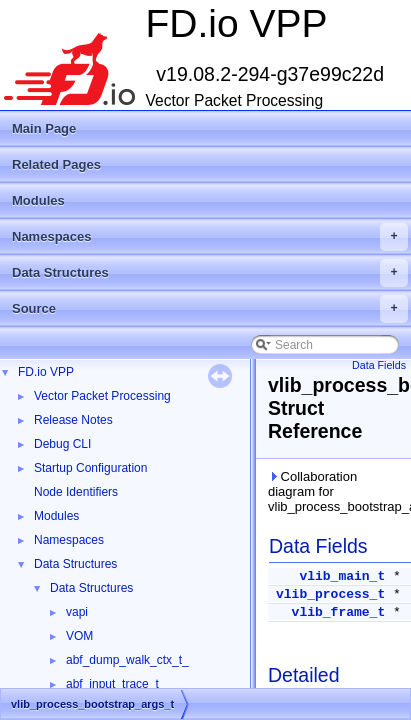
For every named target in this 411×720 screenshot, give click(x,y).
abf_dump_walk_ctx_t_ (127, 660)
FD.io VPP (46, 372)
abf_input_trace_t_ (115, 684)
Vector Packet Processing (102, 396)
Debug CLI (62, 444)
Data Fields (379, 365)
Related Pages (56, 164)
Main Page (44, 128)
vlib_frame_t (339, 612)
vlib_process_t (330, 594)
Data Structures (210, 273)
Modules (38, 200)
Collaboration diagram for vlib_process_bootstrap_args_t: (335, 491)
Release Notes (73, 420)
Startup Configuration (90, 468)
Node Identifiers (76, 492)
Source (210, 309)
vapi (77, 612)
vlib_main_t (342, 576)
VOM (79, 636)
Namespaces (210, 237)
